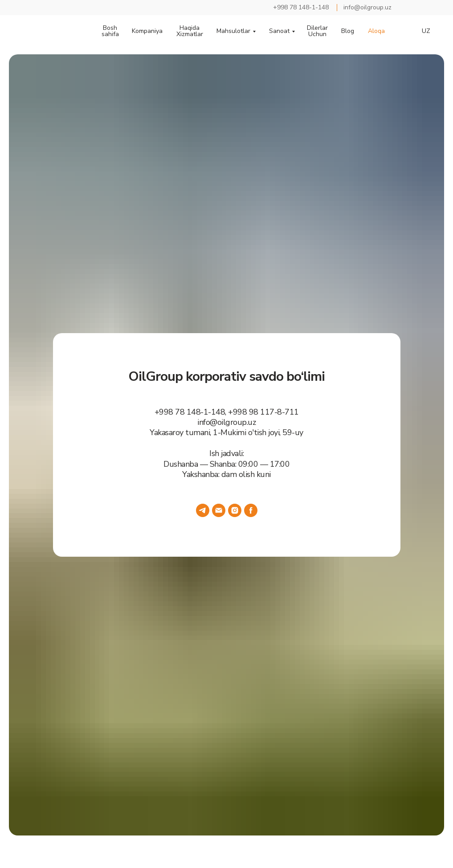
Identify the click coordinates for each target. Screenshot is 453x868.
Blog (348, 31)
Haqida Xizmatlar (190, 31)
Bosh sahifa (110, 31)
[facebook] (251, 510)
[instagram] (235, 510)
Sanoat (279, 31)
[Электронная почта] (219, 510)
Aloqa (376, 31)
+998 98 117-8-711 (263, 412)
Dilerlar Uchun (317, 31)
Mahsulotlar (233, 31)
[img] (414, 8)
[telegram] (203, 510)
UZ (426, 31)
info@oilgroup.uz (226, 422)
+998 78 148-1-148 (190, 412)
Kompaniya (147, 31)
